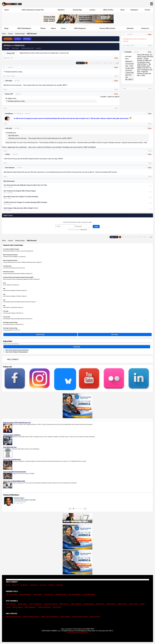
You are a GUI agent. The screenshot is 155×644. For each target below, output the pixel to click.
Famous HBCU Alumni (107, 28)
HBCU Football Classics (31, 617)
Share (12, 58)
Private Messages (89, 595)
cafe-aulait (9, 81)
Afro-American (10, 168)
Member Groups (61, 595)
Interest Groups (20, 34)
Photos (43, 28)
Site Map (60, 585)
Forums (147, 10)
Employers (134, 10)
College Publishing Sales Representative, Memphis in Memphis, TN (18, 274)
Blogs (6, 28)
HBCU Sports (111, 604)
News (123, 10)
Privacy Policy (71, 633)
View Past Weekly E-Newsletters (17, 352)
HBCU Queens (95, 617)
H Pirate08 (128, 52)
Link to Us (43, 585)
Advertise (130, 28)
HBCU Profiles (108, 10)
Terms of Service (83, 633)
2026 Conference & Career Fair (33, 10)
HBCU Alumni (64, 604)
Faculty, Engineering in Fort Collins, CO (11, 330)
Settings (27, 39)
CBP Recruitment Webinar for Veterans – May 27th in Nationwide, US (18, 251)
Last (117, 63)
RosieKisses (9, 114)
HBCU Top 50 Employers (50, 617)
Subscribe (77, 347)
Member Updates (75, 595)
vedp (4, 289)
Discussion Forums (51, 604)
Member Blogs (89, 604)
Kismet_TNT (11, 53)
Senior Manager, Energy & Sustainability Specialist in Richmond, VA (18, 319)
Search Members (25, 595)
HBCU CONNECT (13, 359)
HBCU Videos (134, 604)
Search (18, 39)
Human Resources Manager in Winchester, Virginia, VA (15, 291)
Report (13, 76)
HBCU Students (76, 604)
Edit (5, 76)
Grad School (57, 607)
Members (61, 10)
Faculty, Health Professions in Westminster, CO (13, 324)
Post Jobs (115, 335)
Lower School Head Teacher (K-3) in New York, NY (14, 268)
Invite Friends (49, 595)
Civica (4, 283)
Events (63, 28)
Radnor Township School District (10, 255)
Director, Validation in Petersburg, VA (11, 285)
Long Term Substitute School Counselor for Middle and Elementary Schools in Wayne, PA (22, 262)
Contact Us (145, 28)
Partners (52, 585)
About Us (15, 585)
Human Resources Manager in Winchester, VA (13, 313)
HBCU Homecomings (13, 617)
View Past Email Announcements (17, 350)
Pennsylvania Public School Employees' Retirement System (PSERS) (18, 277)
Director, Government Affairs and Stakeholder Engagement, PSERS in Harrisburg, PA (21, 279)
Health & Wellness (44, 607)
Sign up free (84, 230)
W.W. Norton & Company (9, 272)
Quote (116, 76)
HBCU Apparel (18, 607)
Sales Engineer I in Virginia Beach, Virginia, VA (13, 307)
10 (111, 63)
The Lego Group (7, 317)
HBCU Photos (122, 604)
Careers (92, 10)
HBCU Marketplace (24, 28)
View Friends (38, 595)
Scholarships (77, 10)
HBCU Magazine (80, 28)
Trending (8, 39)
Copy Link (6, 58)
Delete (8, 76)
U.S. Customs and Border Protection (11, 249)
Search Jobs (40, 335)
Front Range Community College (10, 322)
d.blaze (8, 154)
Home (7, 10)
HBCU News (100, 604)
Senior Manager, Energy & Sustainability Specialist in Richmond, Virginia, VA (20, 302)
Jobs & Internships (35, 604)
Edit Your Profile (12, 595)
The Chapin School (7, 266)
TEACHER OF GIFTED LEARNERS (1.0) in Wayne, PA (14, 257)
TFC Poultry (6, 311)
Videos (53, 28)
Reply (116, 58)
